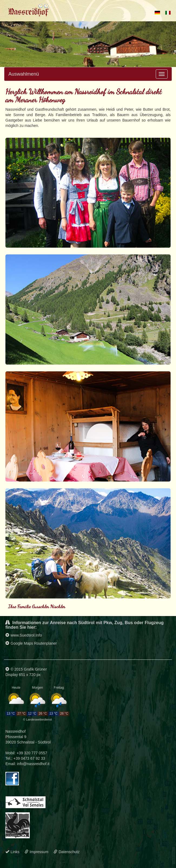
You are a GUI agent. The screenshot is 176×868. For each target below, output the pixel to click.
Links (12, 852)
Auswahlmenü (24, 74)
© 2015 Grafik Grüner (26, 669)
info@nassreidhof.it (33, 764)
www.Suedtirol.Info (24, 635)
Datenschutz (67, 852)
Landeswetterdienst (39, 719)
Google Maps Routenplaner (31, 643)
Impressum (36, 852)
